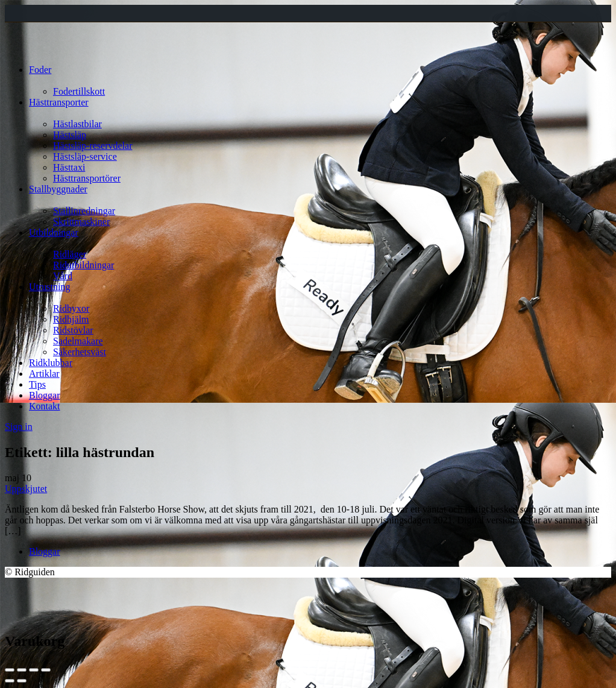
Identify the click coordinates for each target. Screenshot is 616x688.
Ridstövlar (73, 330)
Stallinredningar (84, 211)
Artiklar (44, 374)
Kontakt (45, 406)
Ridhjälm (71, 319)
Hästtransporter (59, 102)
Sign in (19, 427)
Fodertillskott (79, 91)
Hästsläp (70, 135)
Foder (40, 70)
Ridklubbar (51, 363)
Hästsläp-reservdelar (93, 146)
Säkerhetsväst (80, 352)
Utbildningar (54, 232)
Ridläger (70, 254)
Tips (37, 384)
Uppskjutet (26, 489)
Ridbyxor (71, 308)
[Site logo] (27, 49)
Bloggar (45, 395)
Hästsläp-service (85, 156)
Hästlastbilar (77, 124)
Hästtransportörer (87, 178)
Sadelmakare (78, 341)
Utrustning (49, 287)
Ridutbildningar (83, 265)
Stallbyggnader (58, 189)
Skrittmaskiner (81, 222)
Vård (63, 276)
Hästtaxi (69, 167)
